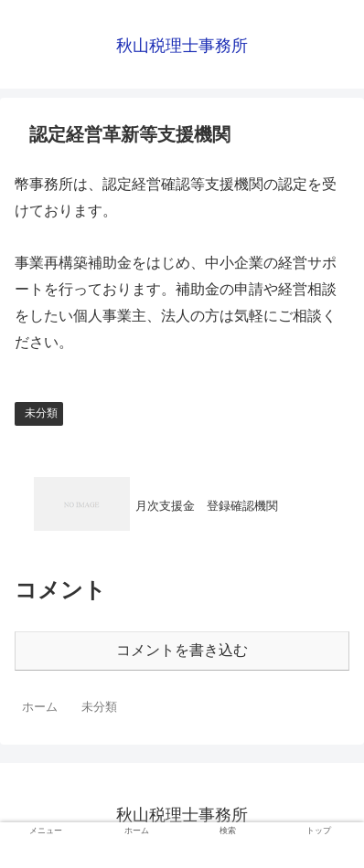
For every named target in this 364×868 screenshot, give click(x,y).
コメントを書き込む (182, 650)
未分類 (41, 413)
